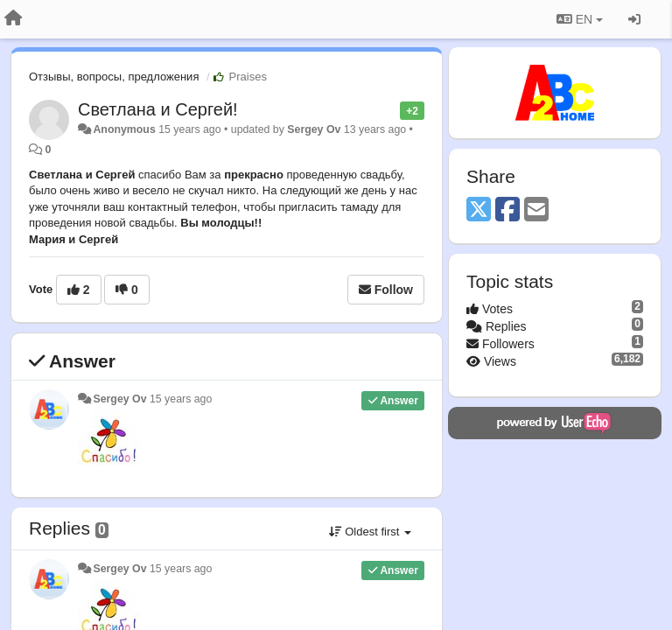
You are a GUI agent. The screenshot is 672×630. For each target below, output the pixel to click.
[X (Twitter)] (479, 210)
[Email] (536, 210)
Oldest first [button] (370, 532)
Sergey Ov (314, 129)
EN (580, 19)
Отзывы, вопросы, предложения (114, 77)
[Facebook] (507, 210)
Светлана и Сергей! (158, 109)
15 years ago (181, 399)
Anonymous (124, 129)
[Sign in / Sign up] (634, 19)
